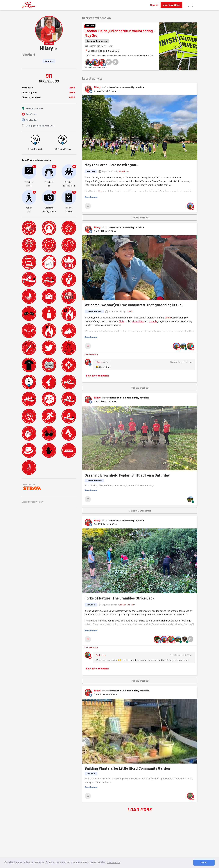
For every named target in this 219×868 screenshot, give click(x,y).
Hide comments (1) (91, 354)
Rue (100, 191)
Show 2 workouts (140, 511)
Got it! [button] (204, 863)
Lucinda (129, 311)
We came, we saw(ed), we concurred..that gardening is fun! (134, 305)
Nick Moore (124, 171)
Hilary (97, 87)
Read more (91, 197)
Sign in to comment (97, 376)
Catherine (101, 655)
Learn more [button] (114, 862)
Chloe (168, 317)
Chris (122, 321)
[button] (190, 5)
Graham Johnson (127, 605)
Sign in (154, 5)
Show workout (140, 217)
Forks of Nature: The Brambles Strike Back (120, 598)
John (135, 321)
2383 (72, 87)
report (34, 502)
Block (25, 502)
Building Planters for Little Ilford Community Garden (127, 768)
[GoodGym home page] (28, 5)
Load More (140, 809)
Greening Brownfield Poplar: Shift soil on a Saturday (127, 475)
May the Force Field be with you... (112, 165)
